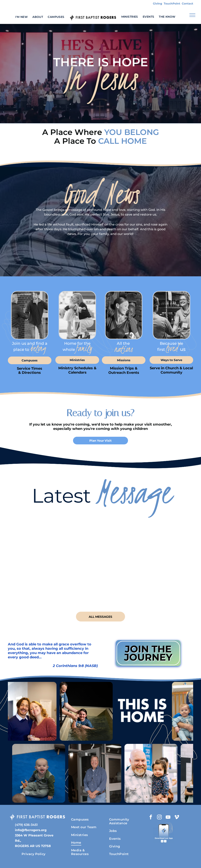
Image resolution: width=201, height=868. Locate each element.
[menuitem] (21, 17)
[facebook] (151, 818)
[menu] (192, 15)
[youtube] (168, 818)
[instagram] (159, 818)
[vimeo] (177, 818)
